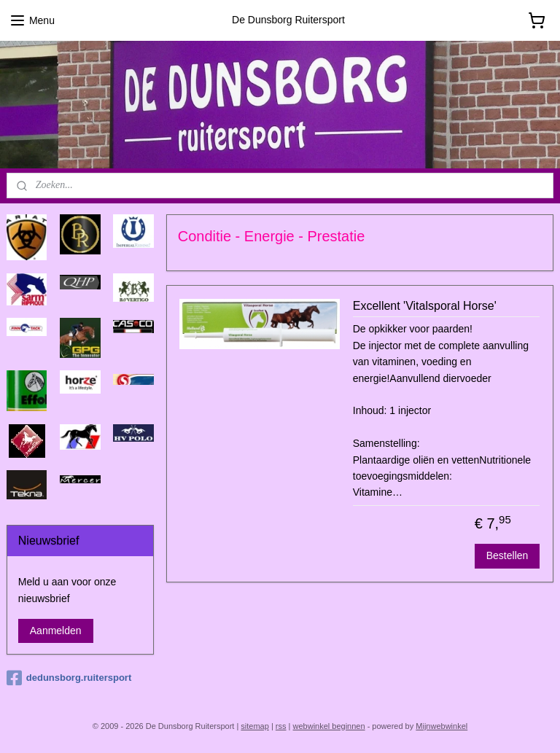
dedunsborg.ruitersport (69, 678)
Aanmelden (56, 631)
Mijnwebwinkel (442, 726)
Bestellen (507, 555)
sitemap (255, 726)
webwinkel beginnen (329, 726)
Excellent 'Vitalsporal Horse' (425, 306)
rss (281, 726)
